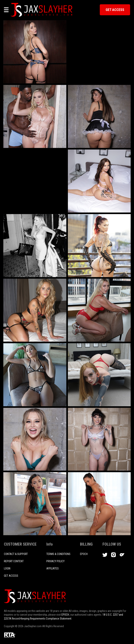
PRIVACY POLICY (55, 561)
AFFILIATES (53, 568)
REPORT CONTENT (14, 561)
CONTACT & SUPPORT (16, 554)
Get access (11, 576)
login (7, 568)
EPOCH (65, 615)
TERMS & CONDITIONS (58, 554)
